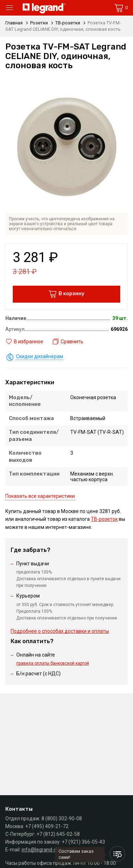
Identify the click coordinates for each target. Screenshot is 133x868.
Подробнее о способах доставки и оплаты (60, 631)
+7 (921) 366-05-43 (83, 842)
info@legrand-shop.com (49, 850)
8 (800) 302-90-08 (62, 819)
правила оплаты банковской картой (53, 663)
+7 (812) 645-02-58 (58, 834)
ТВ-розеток (104, 519)
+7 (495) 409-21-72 (47, 826)
